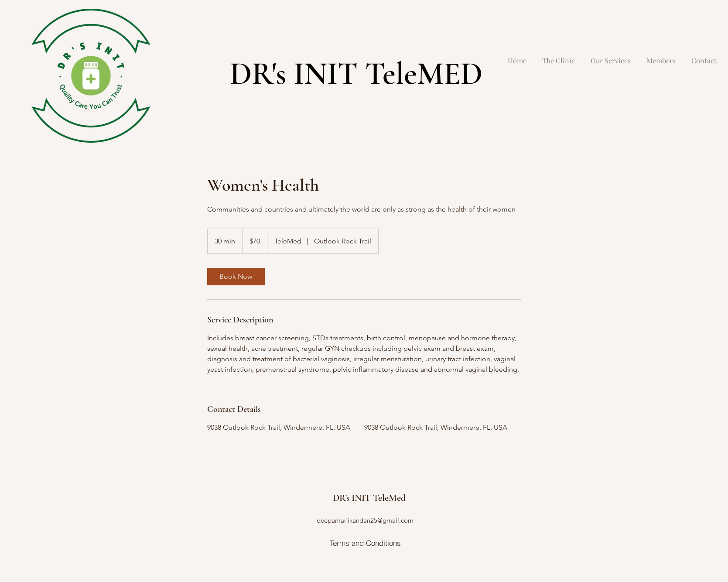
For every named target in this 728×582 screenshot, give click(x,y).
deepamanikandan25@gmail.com (365, 520)
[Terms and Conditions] (365, 543)
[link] (236, 277)
